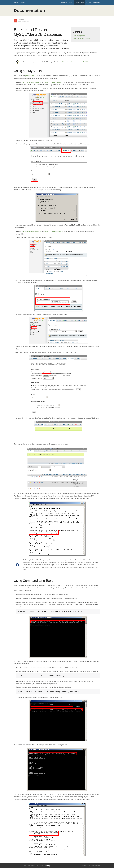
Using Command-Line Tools (82, 38)
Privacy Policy (32, 866)
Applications (64, 3)
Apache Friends (20, 3)
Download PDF (24, 20)
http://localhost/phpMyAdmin (33, 82)
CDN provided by (44, 866)
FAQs (71, 3)
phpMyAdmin (97, 3)
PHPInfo (89, 3)
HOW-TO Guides (79, 3)
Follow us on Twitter (15, 865)
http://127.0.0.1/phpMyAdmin (53, 82)
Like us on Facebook (18, 865)
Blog (25, 866)
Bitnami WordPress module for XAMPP (75, 62)
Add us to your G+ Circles (21, 865)
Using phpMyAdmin (79, 36)
